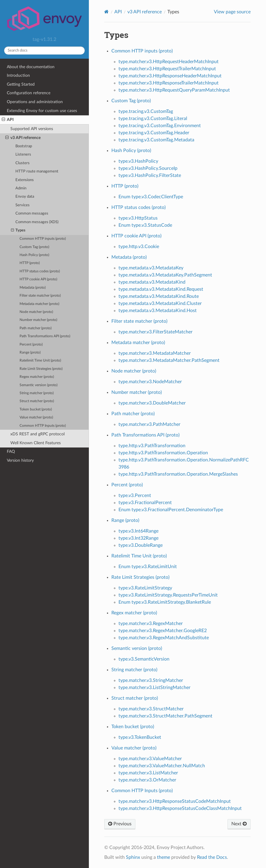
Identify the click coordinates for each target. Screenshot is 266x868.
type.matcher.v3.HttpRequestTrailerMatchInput (167, 69)
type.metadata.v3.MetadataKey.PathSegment (165, 275)
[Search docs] (44, 51)
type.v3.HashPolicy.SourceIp (148, 168)
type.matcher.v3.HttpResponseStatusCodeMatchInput (175, 801)
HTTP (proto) (30, 263)
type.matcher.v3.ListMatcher (148, 773)
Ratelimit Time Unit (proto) (40, 361)
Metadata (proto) (33, 288)
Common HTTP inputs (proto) (43, 239)
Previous (120, 824)
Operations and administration (35, 102)
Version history (20, 460)
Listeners (23, 155)
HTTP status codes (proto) (40, 271)
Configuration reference (29, 93)
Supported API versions (32, 129)
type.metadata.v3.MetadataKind (152, 282)
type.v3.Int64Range (138, 531)
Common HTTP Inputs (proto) (43, 426)
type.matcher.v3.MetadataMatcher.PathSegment (169, 360)
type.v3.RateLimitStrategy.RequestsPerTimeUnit (168, 595)
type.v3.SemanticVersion (144, 659)
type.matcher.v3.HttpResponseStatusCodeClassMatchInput (180, 808)
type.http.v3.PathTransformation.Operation (163, 453)
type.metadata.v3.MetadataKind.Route (159, 296)
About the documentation (31, 67)
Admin (21, 188)
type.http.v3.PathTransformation (152, 446)
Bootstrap (24, 146)
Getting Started (21, 84)
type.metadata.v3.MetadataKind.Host (158, 311)
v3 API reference (23, 138)
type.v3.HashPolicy (138, 161)
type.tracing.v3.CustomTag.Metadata (156, 140)
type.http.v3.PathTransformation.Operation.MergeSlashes (178, 474)
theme (164, 857)
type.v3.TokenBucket (140, 737)
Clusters (23, 163)
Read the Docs (212, 857)
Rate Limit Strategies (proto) (41, 369)
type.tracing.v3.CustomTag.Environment (160, 126)
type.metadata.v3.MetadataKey (151, 268)
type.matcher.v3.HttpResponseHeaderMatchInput (170, 76)
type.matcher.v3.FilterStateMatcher (156, 332)
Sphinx (133, 857)
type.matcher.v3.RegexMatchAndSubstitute (164, 638)
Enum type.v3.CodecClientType (151, 197)
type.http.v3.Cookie (139, 247)
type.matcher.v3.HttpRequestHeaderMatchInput (169, 62)
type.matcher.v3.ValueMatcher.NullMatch (162, 766)
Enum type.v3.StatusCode (145, 225)
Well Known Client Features (36, 443)
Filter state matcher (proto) (40, 296)
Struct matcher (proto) (37, 401)
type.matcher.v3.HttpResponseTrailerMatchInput (169, 83)
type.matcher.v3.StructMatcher (151, 709)
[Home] (106, 12)
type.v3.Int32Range (138, 538)
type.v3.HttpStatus (138, 218)
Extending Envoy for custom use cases (42, 111)
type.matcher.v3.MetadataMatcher (155, 353)
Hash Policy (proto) (34, 255)
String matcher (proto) (37, 393)
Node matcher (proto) (36, 312)
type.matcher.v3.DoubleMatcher (152, 403)
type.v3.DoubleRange (141, 545)
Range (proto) (30, 353)
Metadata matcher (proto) (39, 304)
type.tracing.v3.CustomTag (146, 111)
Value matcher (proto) (36, 417)
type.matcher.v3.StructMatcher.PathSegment (165, 716)
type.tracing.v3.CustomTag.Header (154, 133)
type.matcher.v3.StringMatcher (151, 680)
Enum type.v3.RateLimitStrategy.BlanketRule (165, 602)
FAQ (11, 451)
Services (23, 205)
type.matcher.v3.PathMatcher (149, 424)
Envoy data (25, 197)
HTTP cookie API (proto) (38, 279)
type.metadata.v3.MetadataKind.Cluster (160, 303)
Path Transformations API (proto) (45, 336)
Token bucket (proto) (36, 409)
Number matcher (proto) (38, 320)
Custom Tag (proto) (34, 247)
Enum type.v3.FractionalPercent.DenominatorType (171, 510)
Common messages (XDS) (37, 222)
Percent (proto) (31, 345)
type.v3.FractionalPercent (145, 503)
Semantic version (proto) (39, 385)
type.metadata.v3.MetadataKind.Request (161, 289)
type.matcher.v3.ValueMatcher (150, 759)
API (8, 120)
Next (239, 824)
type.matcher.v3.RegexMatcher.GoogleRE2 (163, 631)
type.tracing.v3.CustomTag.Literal (153, 119)
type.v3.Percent (135, 495)
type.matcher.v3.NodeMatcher (150, 382)
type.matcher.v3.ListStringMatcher (154, 688)
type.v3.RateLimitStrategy (145, 588)
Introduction (18, 75)
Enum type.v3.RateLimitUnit (148, 567)
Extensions (25, 180)
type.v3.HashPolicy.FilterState (150, 175)
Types (18, 231)
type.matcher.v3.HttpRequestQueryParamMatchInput (174, 90)
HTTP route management (37, 171)
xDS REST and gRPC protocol (37, 434)
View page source (232, 12)
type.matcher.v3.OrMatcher (147, 780)
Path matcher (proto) (36, 328)
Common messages (32, 214)
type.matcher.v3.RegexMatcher (151, 624)
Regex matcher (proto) (37, 377)
